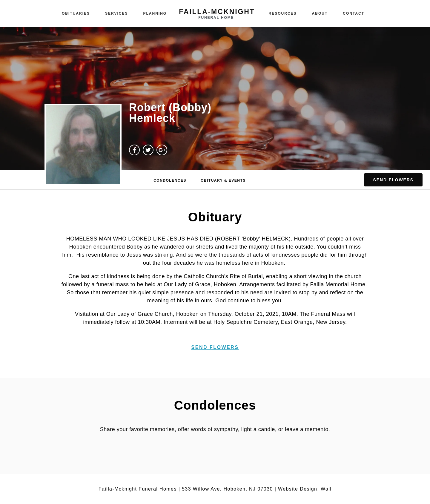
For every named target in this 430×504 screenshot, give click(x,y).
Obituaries (76, 13)
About (320, 13)
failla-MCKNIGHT (217, 12)
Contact (354, 13)
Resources (283, 13)
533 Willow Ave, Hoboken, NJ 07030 (227, 489)
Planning (155, 13)
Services (116, 13)
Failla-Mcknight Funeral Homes (138, 489)
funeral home (216, 18)
